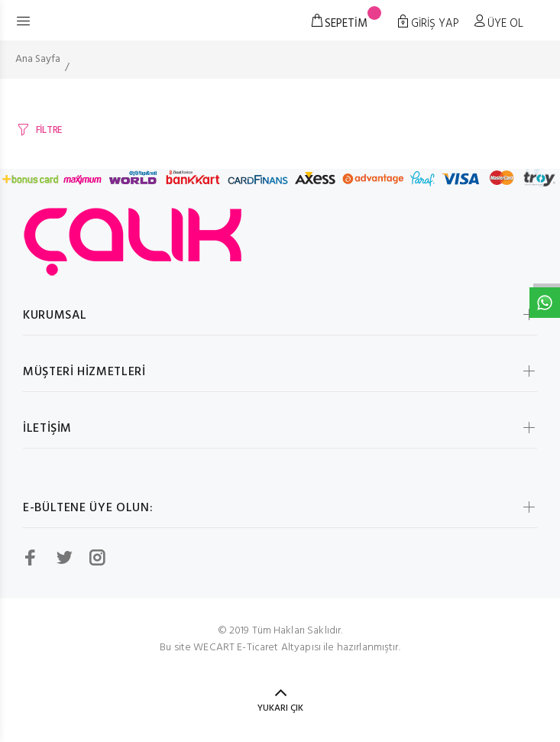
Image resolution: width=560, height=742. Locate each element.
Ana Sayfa (38, 59)
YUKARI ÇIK (280, 708)
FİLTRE (49, 130)
